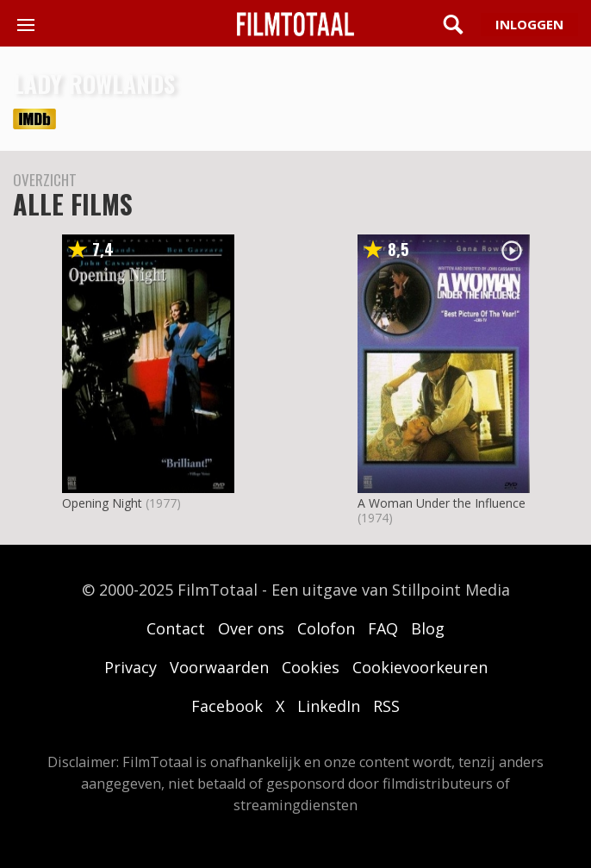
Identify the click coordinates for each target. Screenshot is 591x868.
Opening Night (102, 503)
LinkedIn (329, 706)
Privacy (131, 667)
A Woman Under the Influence (442, 503)
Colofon (326, 628)
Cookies (311, 667)
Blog (428, 628)
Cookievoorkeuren (420, 667)
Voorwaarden (219, 667)
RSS (386, 706)
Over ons (251, 628)
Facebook (227, 706)
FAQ (383, 628)
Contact (176, 628)
